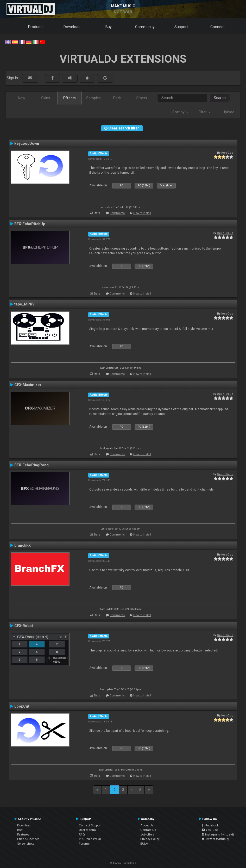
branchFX (23, 545)
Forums (84, 844)
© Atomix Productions (123, 863)
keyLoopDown (27, 143)
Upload (228, 112)
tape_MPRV (24, 304)
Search (220, 98)
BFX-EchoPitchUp (30, 224)
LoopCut (22, 706)
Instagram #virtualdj (218, 834)
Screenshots (26, 844)
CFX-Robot (24, 626)
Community (145, 27)
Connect (217, 27)
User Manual (88, 830)
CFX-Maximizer (28, 385)
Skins (46, 98)
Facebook (210, 825)
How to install (142, 213)
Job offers (147, 834)
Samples (93, 98)
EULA (144, 844)
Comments (117, 213)
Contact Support (90, 825)
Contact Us (148, 830)
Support (181, 27)
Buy (109, 27)
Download (72, 27)
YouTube (210, 830)
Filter (204, 112)
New (22, 98)
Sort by (180, 112)
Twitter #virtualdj (215, 839)
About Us (147, 825)
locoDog (227, 153)
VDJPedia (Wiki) (90, 839)
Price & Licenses (28, 839)
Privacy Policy (150, 839)
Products (36, 27)
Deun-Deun (225, 233)
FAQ (82, 834)
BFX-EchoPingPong (31, 465)
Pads (117, 98)
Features (23, 834)
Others (141, 98)
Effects (70, 98)
